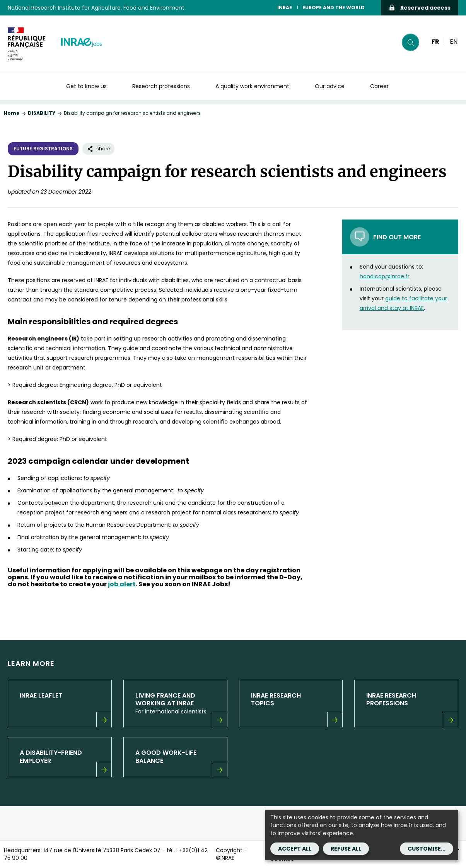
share (98, 149)
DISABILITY (42, 113)
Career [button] (379, 86)
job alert (122, 584)
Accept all (295, 849)
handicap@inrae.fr (385, 276)
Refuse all (346, 849)
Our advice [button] (330, 86)
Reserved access (420, 8)
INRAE (285, 8)
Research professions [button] (161, 86)
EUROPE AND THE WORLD (334, 8)
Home (12, 113)
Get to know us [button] (86, 86)
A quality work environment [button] (252, 86)
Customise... (427, 849)
